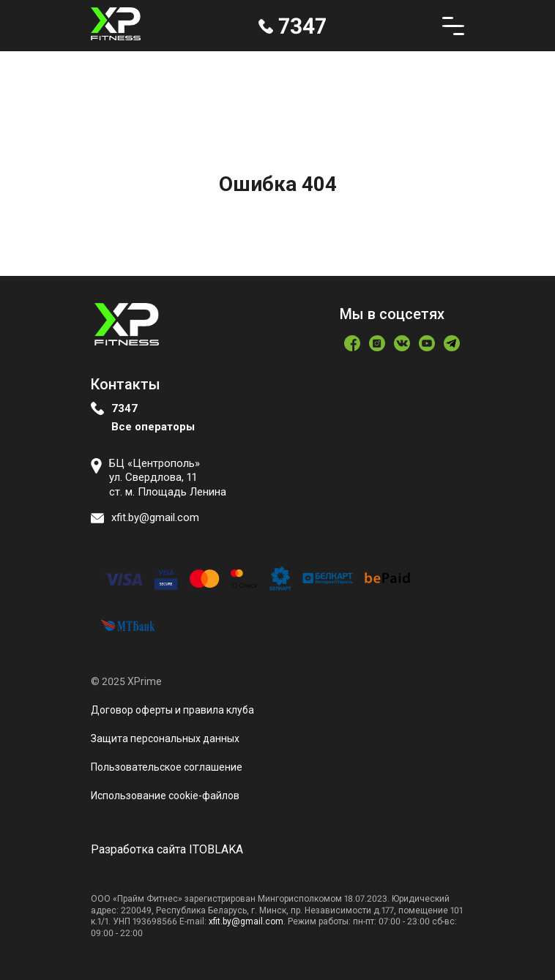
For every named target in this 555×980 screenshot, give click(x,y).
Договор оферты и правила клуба (172, 710)
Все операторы (153, 427)
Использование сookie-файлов (165, 796)
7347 (124, 408)
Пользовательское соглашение (167, 767)
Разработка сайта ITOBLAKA (167, 849)
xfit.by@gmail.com (246, 921)
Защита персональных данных (165, 738)
